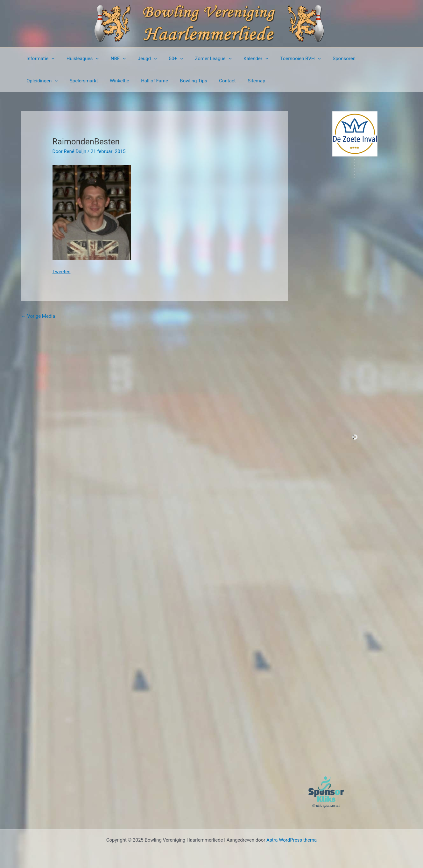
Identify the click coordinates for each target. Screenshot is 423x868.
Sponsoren (324, 59)
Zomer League (200, 59)
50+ (165, 59)
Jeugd (139, 59)
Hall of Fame (106, 81)
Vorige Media (38, 316)
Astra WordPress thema (292, 840)
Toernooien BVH (282, 59)
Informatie (39, 59)
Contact (173, 81)
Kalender (240, 59)
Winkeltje (73, 81)
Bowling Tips (142, 81)
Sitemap (200, 81)
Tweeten (62, 272)
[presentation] (50, 59)
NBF (112, 59)
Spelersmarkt (40, 81)
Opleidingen (360, 59)
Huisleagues (79, 59)
